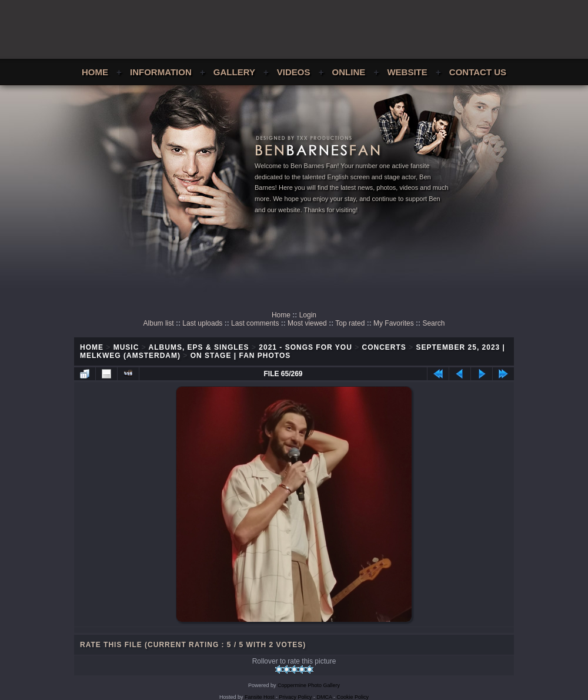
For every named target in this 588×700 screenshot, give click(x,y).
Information (161, 72)
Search (433, 323)
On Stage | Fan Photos (241, 356)
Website (407, 72)
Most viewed (307, 323)
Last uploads (202, 323)
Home (95, 72)
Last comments (255, 323)
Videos (294, 72)
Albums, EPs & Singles (199, 347)
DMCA (325, 697)
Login (308, 315)
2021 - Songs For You (305, 347)
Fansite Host (260, 697)
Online (349, 72)
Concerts (384, 347)
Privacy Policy (296, 697)
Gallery (234, 72)
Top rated (350, 323)
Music (126, 347)
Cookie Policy (353, 697)
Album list (159, 323)
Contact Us (478, 72)
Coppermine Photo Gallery (309, 685)
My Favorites (394, 323)
